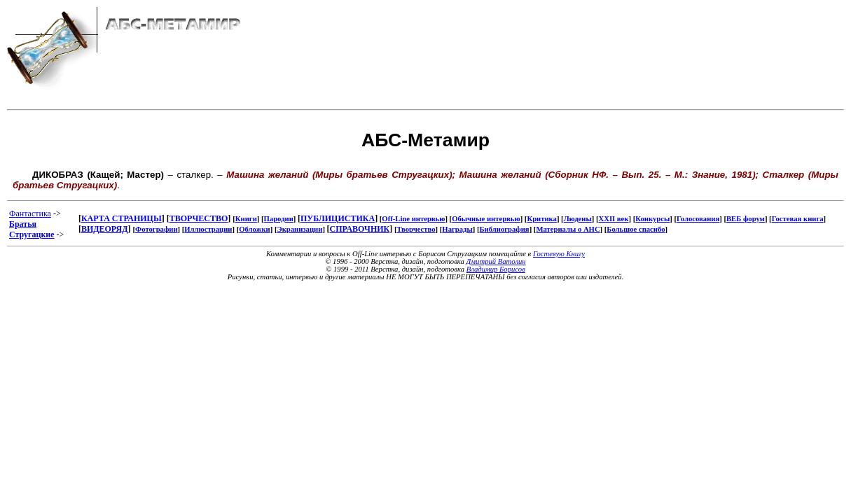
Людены (578, 219)
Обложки (254, 229)
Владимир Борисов (496, 269)
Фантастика (30, 213)
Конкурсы (652, 219)
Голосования (698, 219)
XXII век (614, 219)
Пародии (279, 219)
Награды (457, 229)
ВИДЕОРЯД (105, 229)
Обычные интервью (486, 219)
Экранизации (299, 229)
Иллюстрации (208, 229)
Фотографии (157, 229)
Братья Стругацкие (32, 229)
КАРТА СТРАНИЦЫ (122, 218)
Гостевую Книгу (559, 254)
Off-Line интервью (413, 219)
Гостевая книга (798, 219)
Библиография (505, 229)
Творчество (416, 229)
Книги (246, 219)
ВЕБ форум (746, 219)
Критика (541, 219)
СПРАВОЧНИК (360, 229)
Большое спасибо (636, 229)
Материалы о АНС (568, 229)
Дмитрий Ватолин (496, 261)
